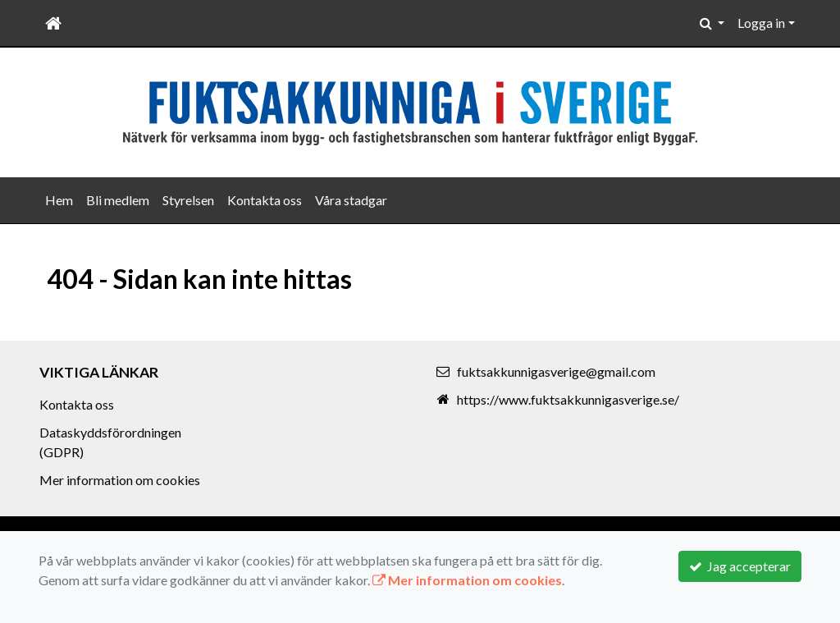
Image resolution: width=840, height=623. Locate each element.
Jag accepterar (740, 566)
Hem (59, 200)
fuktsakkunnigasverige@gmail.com (556, 371)
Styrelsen (188, 200)
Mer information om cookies (120, 480)
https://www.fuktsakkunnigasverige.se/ (568, 399)
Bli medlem (118, 200)
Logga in (761, 23)
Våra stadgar (351, 200)
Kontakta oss (265, 200)
